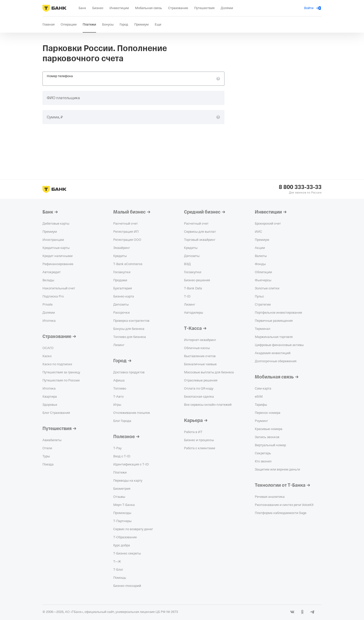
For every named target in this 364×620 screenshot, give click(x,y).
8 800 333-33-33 (300, 187)
